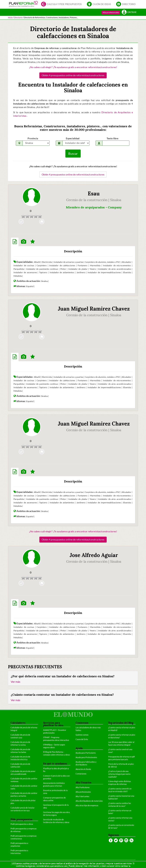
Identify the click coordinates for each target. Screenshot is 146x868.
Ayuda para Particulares (86, 753)
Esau (94, 193)
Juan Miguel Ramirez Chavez (94, 309)
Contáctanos (81, 774)
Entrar (129, 12)
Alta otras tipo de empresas (87, 805)
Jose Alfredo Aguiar (94, 555)
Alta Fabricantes (82, 796)
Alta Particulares (83, 787)
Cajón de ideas (99, 4)
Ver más (16, 682)
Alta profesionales (111, 12)
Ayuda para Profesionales (86, 757)
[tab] (15, 242)
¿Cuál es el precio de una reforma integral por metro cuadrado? (119, 774)
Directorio (126, 4)
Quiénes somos (82, 735)
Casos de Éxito (82, 739)
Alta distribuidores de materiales (89, 801)
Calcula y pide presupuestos (61, 4)
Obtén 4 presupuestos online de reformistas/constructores (73, 75)
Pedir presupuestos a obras (22, 824)
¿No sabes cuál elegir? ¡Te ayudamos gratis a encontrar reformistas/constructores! (73, 67)
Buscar (73, 154)
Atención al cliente (83, 769)
